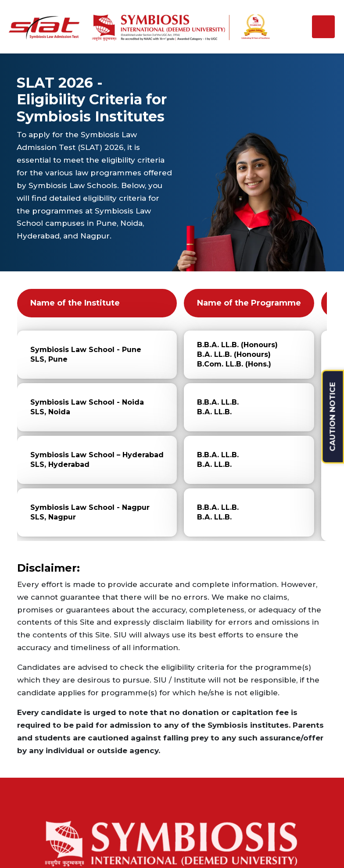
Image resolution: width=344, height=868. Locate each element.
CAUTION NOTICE (333, 417)
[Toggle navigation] (323, 27)
